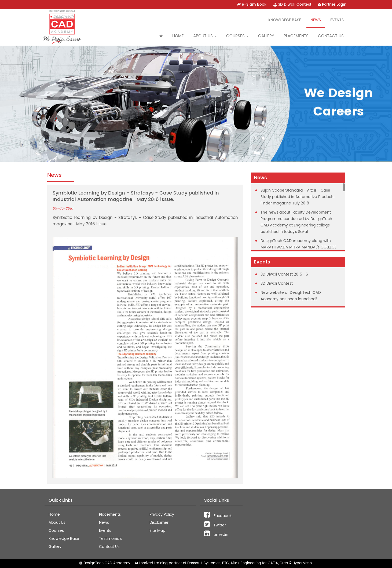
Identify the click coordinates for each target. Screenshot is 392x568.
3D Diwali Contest (292, 4)
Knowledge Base (64, 539)
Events (337, 20)
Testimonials (111, 539)
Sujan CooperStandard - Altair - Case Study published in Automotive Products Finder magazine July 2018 (297, 197)
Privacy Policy (162, 514)
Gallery (266, 36)
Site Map (157, 531)
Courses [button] (237, 36)
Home (178, 36)
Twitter (215, 525)
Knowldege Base (285, 20)
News (316, 20)
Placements (296, 36)
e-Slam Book (252, 4)
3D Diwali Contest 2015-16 (284, 274)
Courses (56, 531)
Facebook (218, 516)
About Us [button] (205, 36)
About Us (57, 523)
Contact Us (331, 36)
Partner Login (332, 4)
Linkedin (216, 535)
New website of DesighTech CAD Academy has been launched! (291, 296)
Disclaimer (159, 523)
